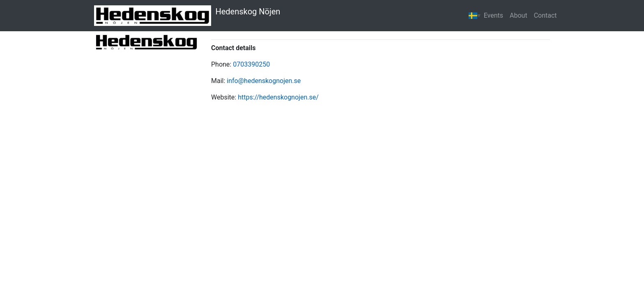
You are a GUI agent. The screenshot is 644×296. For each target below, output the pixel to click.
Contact (545, 15)
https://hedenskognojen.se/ (278, 97)
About (519, 15)
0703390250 (251, 64)
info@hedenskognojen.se (264, 81)
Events (493, 15)
